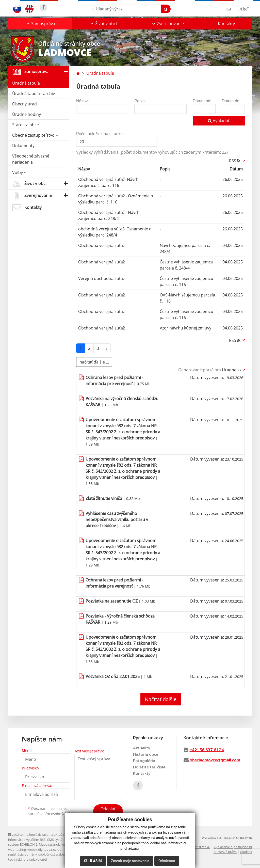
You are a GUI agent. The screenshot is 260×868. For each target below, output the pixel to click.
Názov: (83, 101)
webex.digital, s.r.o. (42, 849)
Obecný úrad (25, 104)
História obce (146, 754)
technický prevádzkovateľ (27, 859)
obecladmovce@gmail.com (215, 760)
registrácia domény (22, 854)
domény (64, 849)
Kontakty (226, 24)
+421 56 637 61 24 (207, 750)
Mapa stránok (49, 844)
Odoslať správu (108, 812)
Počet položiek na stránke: (100, 134)
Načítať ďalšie (161, 699)
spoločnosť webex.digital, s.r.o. (61, 854)
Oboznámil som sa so (54, 811)
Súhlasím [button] (93, 861)
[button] (40, 24)
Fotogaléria (144, 761)
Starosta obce (26, 125)
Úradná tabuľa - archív (34, 93)
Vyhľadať (219, 121)
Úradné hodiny (27, 114)
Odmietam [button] (167, 861)
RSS (235, 161)
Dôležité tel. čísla (149, 767)
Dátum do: (231, 101)
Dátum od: (202, 101)
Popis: (140, 101)
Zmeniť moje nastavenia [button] (130, 861)
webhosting (17, 849)
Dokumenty (23, 146)
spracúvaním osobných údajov (54, 814)
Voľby (19, 172)
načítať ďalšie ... (94, 362)
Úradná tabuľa (26, 83)
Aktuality (142, 748)
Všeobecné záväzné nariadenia (31, 159)
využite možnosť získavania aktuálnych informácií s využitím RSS (39, 837)
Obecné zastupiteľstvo (35, 135)
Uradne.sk (232, 370)
